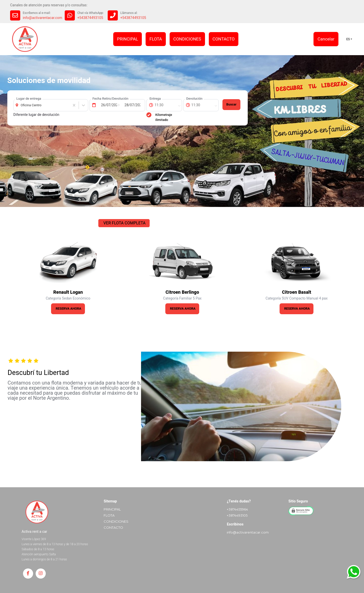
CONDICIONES (187, 39)
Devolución (194, 99)
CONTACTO (224, 39)
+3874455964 (237, 509)
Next (357, 277)
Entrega (155, 99)
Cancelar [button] (326, 39)
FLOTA (156, 39)
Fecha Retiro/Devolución (110, 99)
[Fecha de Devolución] (131, 105)
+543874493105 (90, 18)
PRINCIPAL (128, 39)
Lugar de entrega (29, 99)
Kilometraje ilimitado (159, 117)
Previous (7, 277)
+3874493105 (237, 515)
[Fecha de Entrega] (108, 105)
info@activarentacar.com (42, 18)
